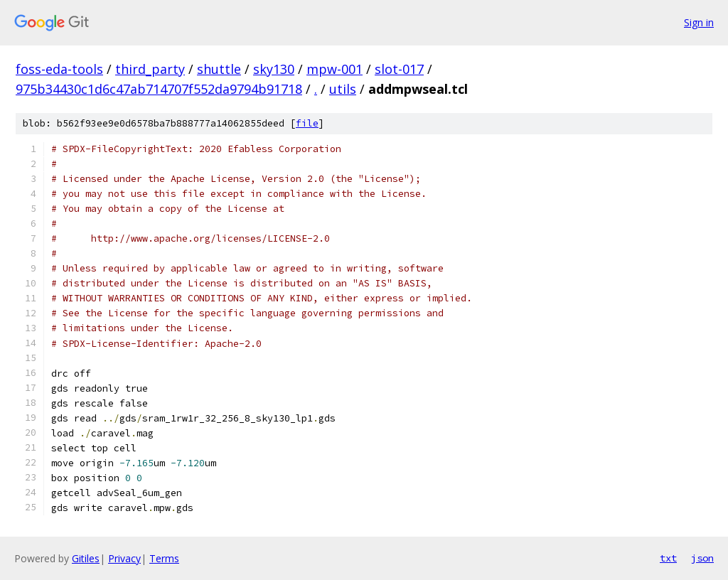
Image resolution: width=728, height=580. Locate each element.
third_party (150, 69)
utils (343, 89)
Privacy (124, 558)
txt (668, 558)
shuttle (219, 69)
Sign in (699, 22)
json (702, 558)
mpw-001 (334, 69)
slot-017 (399, 69)
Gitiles (86, 558)
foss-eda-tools (59, 69)
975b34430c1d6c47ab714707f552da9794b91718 (159, 89)
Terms (164, 558)
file (307, 123)
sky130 (274, 69)
